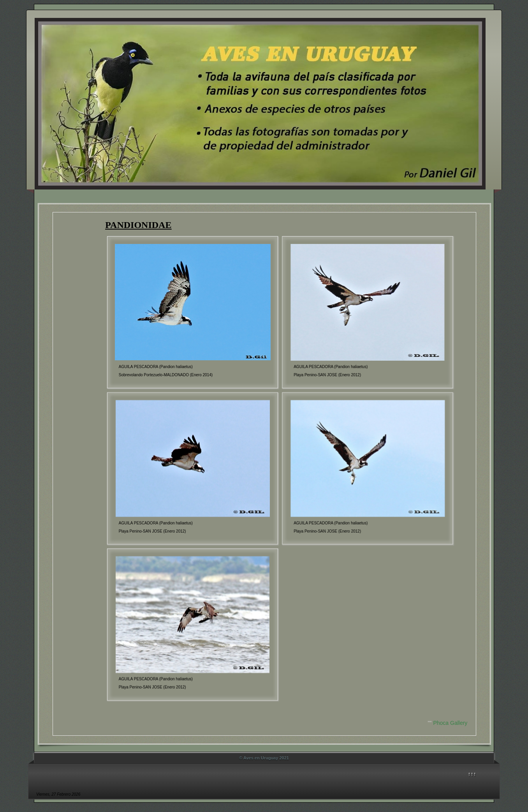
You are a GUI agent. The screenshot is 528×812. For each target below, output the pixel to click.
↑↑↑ (472, 774)
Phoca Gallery (450, 723)
